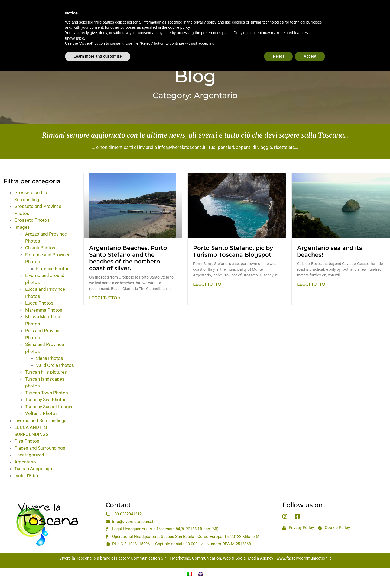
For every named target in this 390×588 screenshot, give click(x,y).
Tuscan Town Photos (47, 393)
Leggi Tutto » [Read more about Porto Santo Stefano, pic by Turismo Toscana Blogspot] (209, 284)
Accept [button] (310, 47)
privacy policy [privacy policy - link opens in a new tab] (205, 13)
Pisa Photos (27, 441)
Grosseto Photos (32, 220)
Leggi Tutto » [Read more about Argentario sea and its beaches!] (313, 284)
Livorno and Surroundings (40, 420)
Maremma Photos (44, 310)
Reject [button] (278, 47)
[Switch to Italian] (190, 574)
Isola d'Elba (26, 476)
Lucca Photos (39, 303)
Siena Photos (50, 358)
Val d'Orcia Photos (55, 365)
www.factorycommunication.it (304, 558)
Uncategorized (29, 455)
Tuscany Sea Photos (46, 400)
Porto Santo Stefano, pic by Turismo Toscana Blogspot (233, 251)
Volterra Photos (41, 413)
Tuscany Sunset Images (49, 407)
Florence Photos (53, 269)
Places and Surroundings (40, 448)
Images (22, 227)
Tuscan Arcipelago (33, 469)
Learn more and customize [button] (98, 47)
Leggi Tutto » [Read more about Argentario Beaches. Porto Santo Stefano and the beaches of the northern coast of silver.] (105, 298)
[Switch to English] (200, 574)
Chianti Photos (40, 248)
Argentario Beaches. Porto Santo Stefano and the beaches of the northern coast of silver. (128, 258)
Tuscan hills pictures (46, 372)
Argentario (25, 462)
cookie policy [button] (179, 18)
